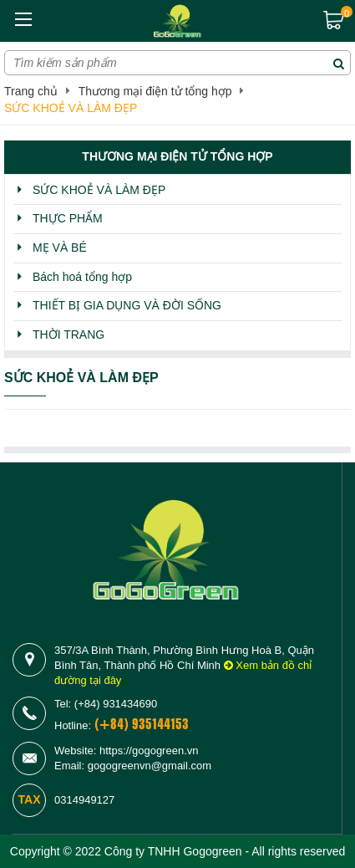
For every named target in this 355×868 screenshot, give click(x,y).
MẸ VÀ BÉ (60, 248)
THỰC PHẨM (68, 218)
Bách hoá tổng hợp (82, 277)
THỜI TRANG (68, 334)
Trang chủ (31, 91)
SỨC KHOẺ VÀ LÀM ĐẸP (71, 108)
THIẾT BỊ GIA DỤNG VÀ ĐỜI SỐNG (127, 305)
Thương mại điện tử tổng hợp (155, 91)
